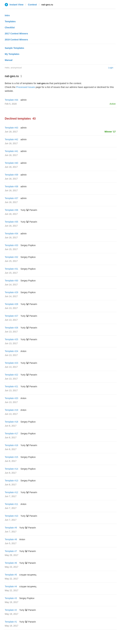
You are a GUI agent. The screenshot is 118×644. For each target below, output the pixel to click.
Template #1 (11, 622)
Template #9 (11, 528)
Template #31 (11, 269)
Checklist (10, 28)
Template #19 (11, 410)
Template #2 (11, 610)
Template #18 (11, 422)
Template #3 (11, 598)
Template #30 (11, 281)
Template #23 (11, 363)
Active (113, 104)
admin (24, 100)
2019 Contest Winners (16, 40)
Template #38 (11, 186)
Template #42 (11, 139)
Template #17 (11, 434)
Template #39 (11, 175)
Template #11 (11, 504)
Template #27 (11, 316)
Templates (10, 21)
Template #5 (11, 575)
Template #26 (11, 328)
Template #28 (11, 304)
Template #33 (11, 245)
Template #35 (11, 222)
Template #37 (11, 198)
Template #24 (11, 351)
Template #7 (11, 551)
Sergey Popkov (28, 245)
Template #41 (11, 151)
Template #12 (11, 492)
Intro (7, 15)
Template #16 (11, 445)
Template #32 (11, 257)
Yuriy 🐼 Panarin (29, 210)
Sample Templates (14, 48)
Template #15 (11, 457)
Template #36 (11, 210)
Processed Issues (26, 87)
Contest (32, 5)
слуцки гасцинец (28, 575)
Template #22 (11, 375)
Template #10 (11, 516)
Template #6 (11, 563)
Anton (23, 351)
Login (111, 68)
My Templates (12, 54)
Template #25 (11, 339)
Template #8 (11, 539)
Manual (9, 60)
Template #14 (11, 469)
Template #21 (11, 386)
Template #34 (11, 234)
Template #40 (11, 163)
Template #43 (11, 128)
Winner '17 (110, 132)
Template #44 (11, 100)
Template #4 (11, 586)
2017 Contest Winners (16, 34)
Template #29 (11, 292)
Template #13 (11, 481)
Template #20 (11, 398)
